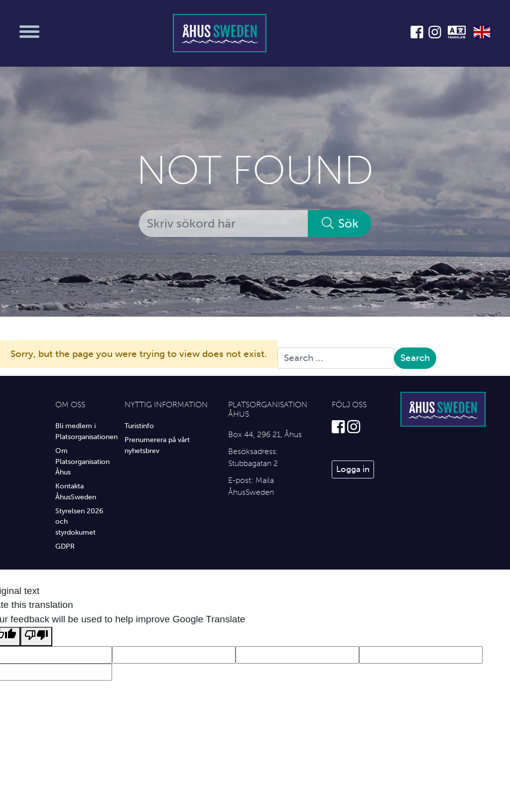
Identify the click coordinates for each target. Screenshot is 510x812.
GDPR (65, 546)
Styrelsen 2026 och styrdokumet (79, 522)
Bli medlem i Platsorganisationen (82, 431)
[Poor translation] (36, 637)
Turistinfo (139, 426)
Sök (339, 223)
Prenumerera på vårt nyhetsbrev (157, 445)
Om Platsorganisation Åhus (82, 461)
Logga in (353, 469)
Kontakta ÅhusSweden (76, 491)
